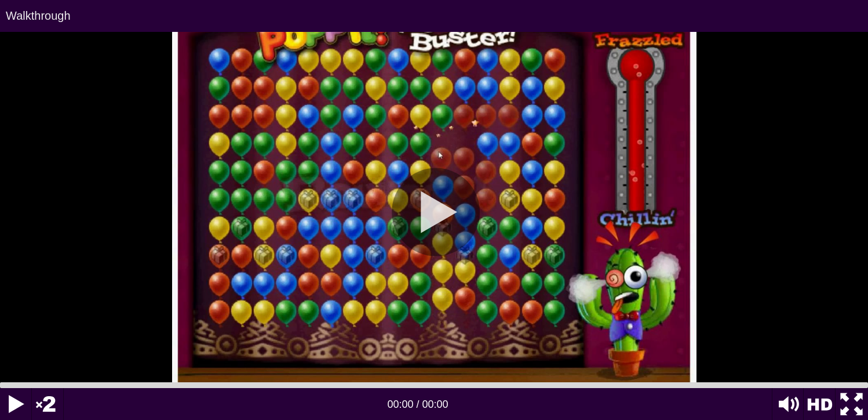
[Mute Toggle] (788, 404)
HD (820, 404)
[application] (434, 210)
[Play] (16, 404)
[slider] (434, 385)
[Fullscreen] (851, 404)
